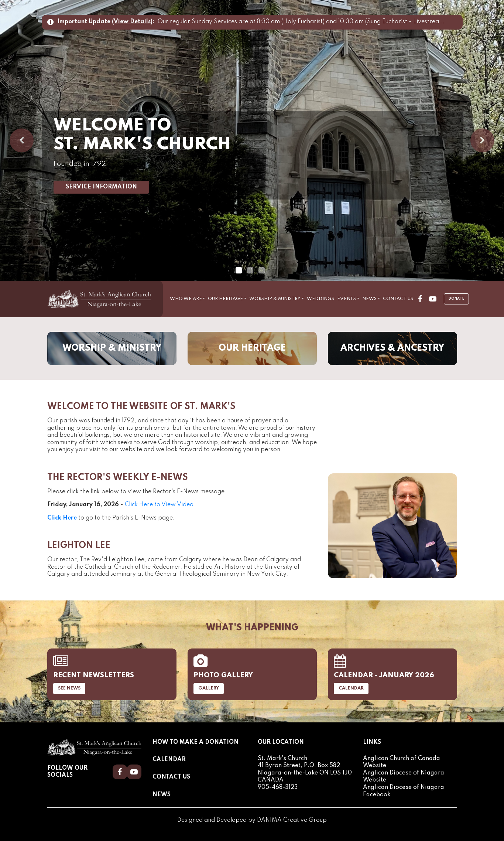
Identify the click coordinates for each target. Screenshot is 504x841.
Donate (456, 299)
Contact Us (398, 299)
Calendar (351, 688)
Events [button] (347, 299)
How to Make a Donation (196, 742)
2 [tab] (250, 270)
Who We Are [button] (186, 299)
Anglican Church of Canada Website (402, 762)
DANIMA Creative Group (292, 820)
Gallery (209, 688)
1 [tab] (239, 270)
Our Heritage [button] (225, 299)
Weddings (320, 299)
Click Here (62, 518)
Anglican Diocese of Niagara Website (404, 777)
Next (482, 141)
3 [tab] (261, 270)
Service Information (101, 187)
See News (69, 688)
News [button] (369, 299)
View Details (132, 22)
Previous (22, 141)
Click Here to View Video (159, 505)
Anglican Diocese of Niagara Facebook (404, 791)
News (162, 795)
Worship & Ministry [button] (275, 299)
